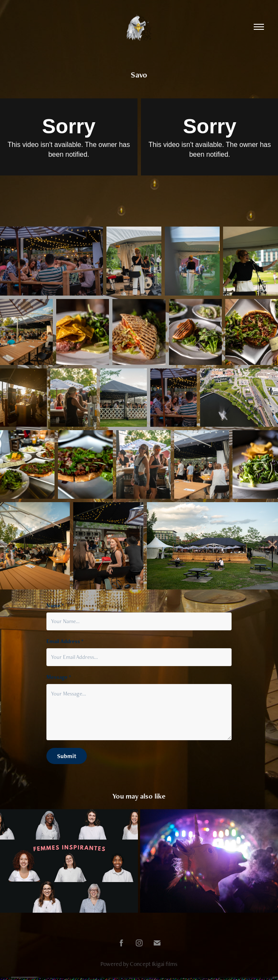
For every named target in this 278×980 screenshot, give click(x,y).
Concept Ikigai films (154, 964)
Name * (55, 606)
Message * (59, 677)
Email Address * (65, 641)
